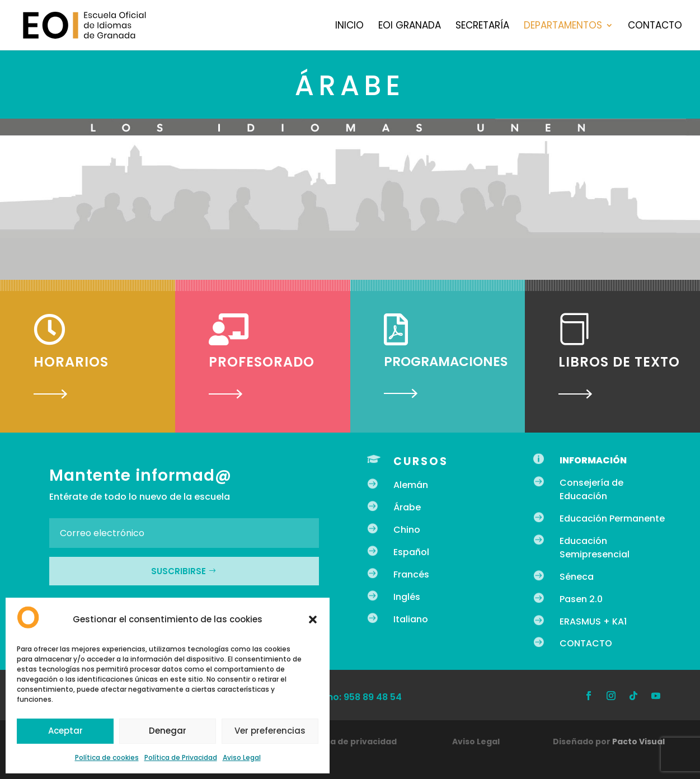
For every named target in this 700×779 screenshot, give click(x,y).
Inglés (407, 597)
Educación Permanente (612, 518)
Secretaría (482, 27)
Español (411, 552)
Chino (407, 530)
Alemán (411, 485)
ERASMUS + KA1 (593, 621)
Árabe (407, 507)
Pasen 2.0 (581, 599)
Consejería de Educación (591, 489)
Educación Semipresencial (595, 548)
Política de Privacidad (181, 757)
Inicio (349, 27)
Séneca (577, 577)
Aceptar (65, 731)
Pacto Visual (638, 742)
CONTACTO (586, 643)
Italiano (411, 619)
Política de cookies (107, 757)
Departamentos (563, 27)
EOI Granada (410, 27)
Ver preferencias (270, 731)
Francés (411, 574)
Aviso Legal (242, 757)
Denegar (168, 731)
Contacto (655, 27)
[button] (313, 620)
